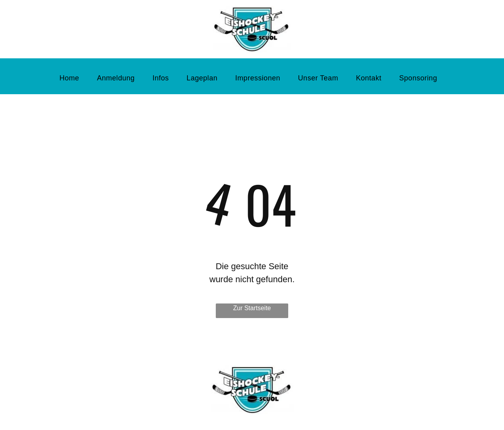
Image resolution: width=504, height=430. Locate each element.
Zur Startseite (252, 308)
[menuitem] (72, 78)
